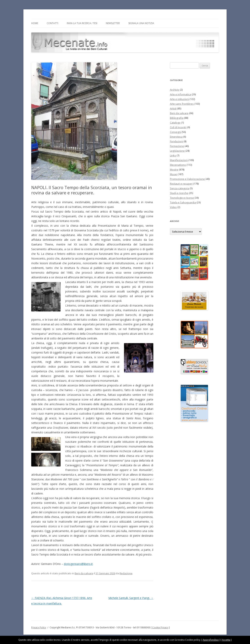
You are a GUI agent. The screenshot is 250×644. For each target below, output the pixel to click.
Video (173, 207)
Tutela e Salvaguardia (183, 202)
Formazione (177, 146)
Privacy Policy (39, 627)
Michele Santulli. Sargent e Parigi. (131, 598)
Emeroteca (176, 137)
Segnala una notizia (141, 23)
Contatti (52, 23)
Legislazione (177, 151)
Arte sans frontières (182, 104)
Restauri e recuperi (181, 184)
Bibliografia (177, 118)
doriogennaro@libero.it (78, 564)
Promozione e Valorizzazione (187, 179)
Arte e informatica (180, 94)
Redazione (126, 573)
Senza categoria (180, 188)
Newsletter (113, 23)
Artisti (173, 108)
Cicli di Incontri (178, 127)
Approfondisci (211, 640)
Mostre (174, 170)
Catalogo (175, 123)
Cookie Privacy (160, 627)
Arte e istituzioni (179, 99)
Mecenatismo (178, 165)
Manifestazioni (179, 160)
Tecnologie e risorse (182, 198)
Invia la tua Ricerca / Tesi (82, 23)
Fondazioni (176, 141)
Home (35, 23)
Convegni (175, 132)
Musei (174, 174)
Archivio (175, 90)
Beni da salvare (84, 573)
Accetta (226, 640)
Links (173, 155)
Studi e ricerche (179, 193)
